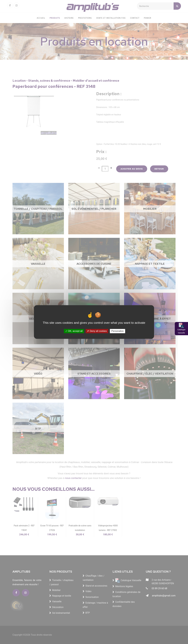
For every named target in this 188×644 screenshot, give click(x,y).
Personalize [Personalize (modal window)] (117, 331)
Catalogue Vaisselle (181, 331)
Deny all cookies (97, 331)
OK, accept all (74, 331)
